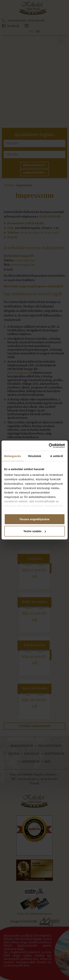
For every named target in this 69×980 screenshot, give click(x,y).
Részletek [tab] (35, 456)
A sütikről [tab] (57, 456)
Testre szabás (35, 531)
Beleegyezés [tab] (13, 456)
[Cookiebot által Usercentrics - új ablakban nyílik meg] (49, 446)
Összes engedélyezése (34, 519)
